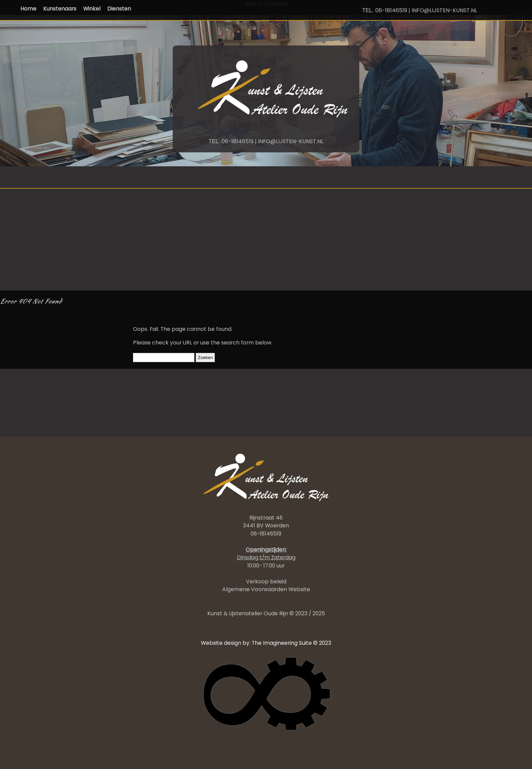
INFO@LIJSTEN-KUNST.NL (444, 10)
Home (28, 9)
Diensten (119, 9)
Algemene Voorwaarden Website (266, 589)
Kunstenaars (60, 9)
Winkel (92, 9)
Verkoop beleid (266, 582)
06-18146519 (391, 10)
